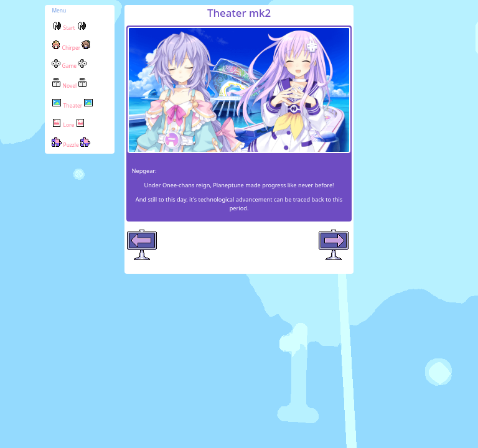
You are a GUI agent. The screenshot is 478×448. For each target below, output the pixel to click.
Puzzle (71, 145)
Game (69, 66)
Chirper (71, 48)
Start (69, 28)
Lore (68, 125)
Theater (73, 105)
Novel (69, 86)
